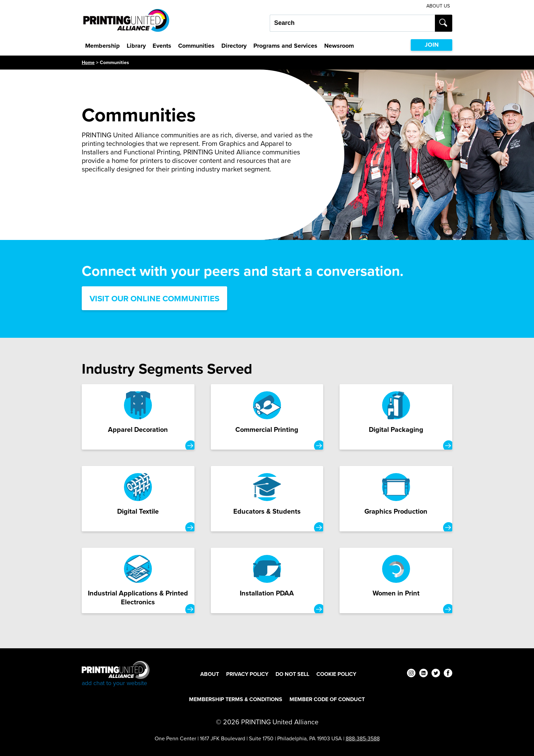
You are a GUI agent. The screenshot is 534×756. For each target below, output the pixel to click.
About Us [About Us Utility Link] (438, 6)
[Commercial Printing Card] (267, 417)
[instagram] (411, 674)
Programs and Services (285, 46)
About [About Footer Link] (210, 674)
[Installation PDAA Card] (267, 580)
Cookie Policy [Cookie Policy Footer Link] (336, 674)
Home (88, 63)
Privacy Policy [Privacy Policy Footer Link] (247, 674)
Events (162, 46)
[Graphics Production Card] (396, 499)
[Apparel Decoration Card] (138, 417)
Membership (103, 46)
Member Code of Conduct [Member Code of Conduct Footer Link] (327, 699)
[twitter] (436, 674)
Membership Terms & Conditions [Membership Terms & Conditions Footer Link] (236, 699)
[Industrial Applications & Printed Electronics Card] (138, 580)
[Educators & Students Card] (267, 499)
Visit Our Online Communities (154, 299)
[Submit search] (444, 23)
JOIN (432, 45)
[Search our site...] (352, 23)
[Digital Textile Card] (138, 499)
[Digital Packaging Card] (396, 417)
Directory (234, 46)
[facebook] (448, 674)
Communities (196, 46)
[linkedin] (423, 674)
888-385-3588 (363, 738)
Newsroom (339, 46)
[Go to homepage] (116, 674)
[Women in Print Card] (396, 580)
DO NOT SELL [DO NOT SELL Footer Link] (292, 674)
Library (136, 46)
